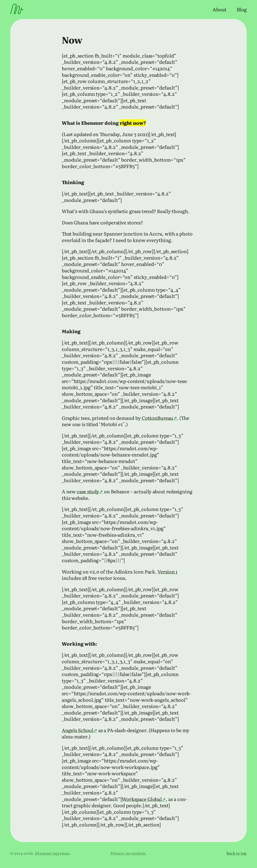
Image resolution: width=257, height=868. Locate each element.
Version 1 (167, 572)
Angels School (78, 730)
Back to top (237, 853)
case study (88, 491)
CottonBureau (157, 418)
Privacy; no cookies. (128, 853)
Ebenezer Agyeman (52, 853)
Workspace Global (142, 799)
